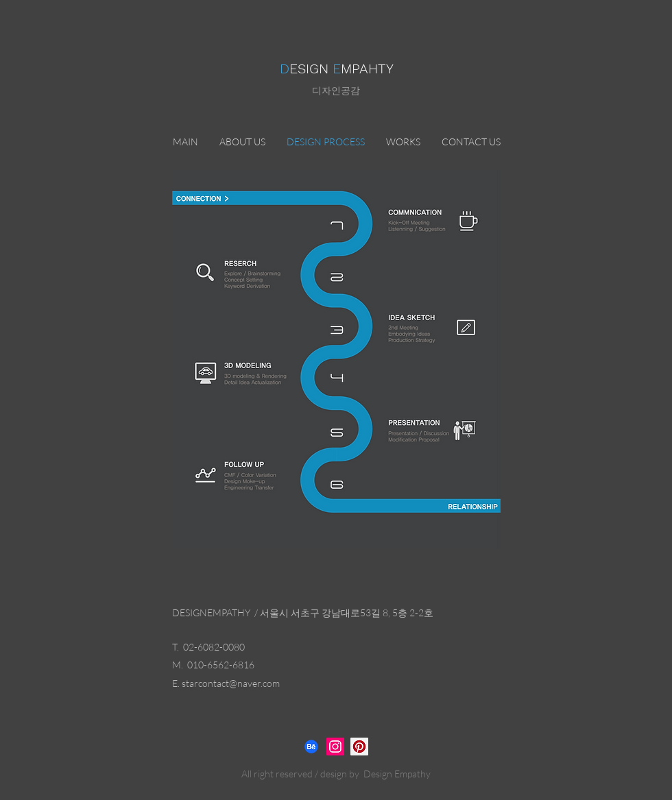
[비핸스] (311, 747)
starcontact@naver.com (231, 683)
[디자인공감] (359, 747)
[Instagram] (335, 747)
